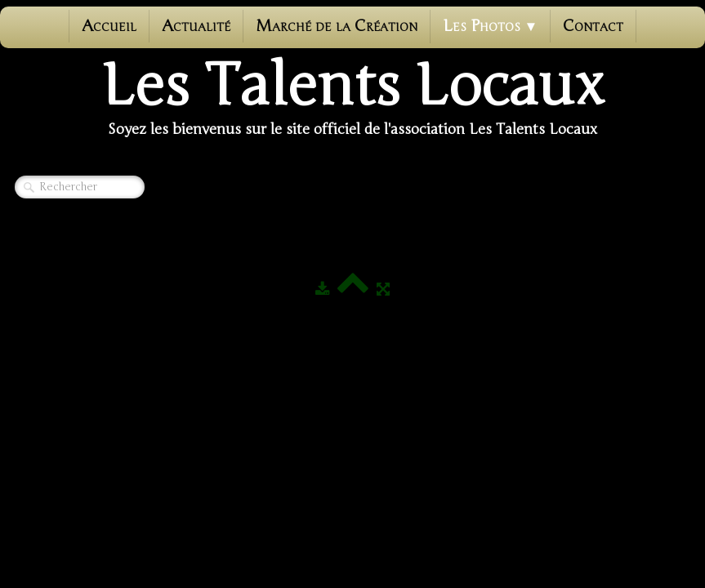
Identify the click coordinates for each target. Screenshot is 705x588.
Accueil (109, 26)
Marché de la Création (337, 26)
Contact (593, 26)
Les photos (491, 26)
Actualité (196, 26)
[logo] (353, 99)
